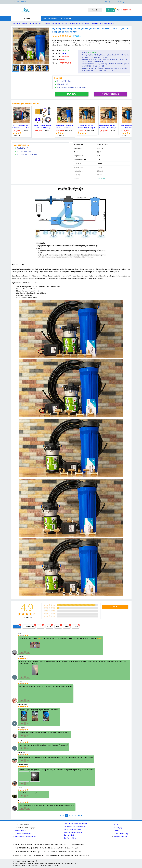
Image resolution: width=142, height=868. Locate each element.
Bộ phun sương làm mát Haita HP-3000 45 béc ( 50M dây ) (124, 127)
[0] (63, 815)
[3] (73, 815)
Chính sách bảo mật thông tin (73, 832)
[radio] (19, 614)
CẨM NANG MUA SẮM (50, 19)
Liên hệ (128, 2)
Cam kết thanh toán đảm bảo (73, 829)
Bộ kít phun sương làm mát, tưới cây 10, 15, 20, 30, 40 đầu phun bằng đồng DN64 (37, 127)
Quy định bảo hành (70, 838)
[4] (76, 815)
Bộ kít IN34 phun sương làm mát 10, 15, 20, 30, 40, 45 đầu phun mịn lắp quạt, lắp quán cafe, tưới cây (15, 127)
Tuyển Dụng (118, 828)
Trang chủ (16, 23)
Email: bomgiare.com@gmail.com (26, 837)
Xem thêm (101, 179)
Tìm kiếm (95, 10)
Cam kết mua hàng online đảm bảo (75, 826)
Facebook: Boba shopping (23, 834)
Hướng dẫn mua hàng (121, 834)
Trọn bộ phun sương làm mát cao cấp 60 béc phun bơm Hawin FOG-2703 (58, 127)
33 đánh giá (67, 36)
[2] (70, 815)
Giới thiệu (108, 2)
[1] (60, 815)
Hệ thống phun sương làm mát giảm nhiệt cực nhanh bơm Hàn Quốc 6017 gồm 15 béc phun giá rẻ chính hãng (80, 23)
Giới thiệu (117, 825)
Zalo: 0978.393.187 (21, 831)
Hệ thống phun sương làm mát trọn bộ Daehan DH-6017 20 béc (101, 127)
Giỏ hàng (111, 10)
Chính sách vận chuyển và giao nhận (75, 823)
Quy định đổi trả (69, 835)
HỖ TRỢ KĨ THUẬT (67, 19)
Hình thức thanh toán (121, 837)
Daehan (64, 53)
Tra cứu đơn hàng (118, 2)
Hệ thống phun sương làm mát (32, 23)
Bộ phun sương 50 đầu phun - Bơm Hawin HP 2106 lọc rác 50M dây (80, 127)
